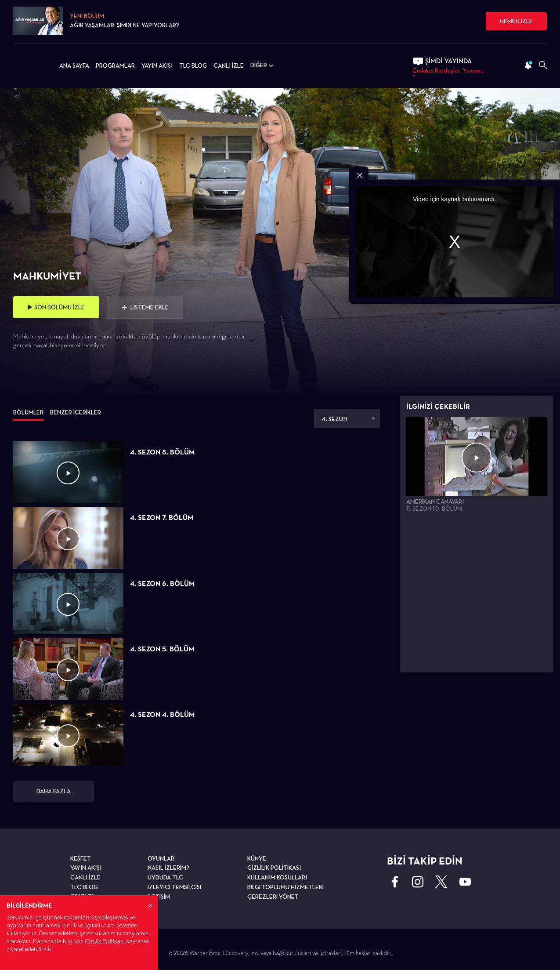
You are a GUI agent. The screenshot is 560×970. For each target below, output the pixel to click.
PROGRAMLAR (115, 65)
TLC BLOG (193, 65)
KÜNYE (257, 858)
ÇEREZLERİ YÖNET (273, 897)
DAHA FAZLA (54, 791)
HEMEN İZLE (516, 21)
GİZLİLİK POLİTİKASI (274, 868)
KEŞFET (81, 858)
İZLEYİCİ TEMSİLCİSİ (174, 887)
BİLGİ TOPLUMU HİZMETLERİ (285, 887)
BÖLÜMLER (28, 412)
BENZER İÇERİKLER (76, 412)
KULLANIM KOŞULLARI (277, 877)
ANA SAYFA (74, 65)
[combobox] (347, 418)
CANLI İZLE (229, 65)
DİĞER (263, 65)
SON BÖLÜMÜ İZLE (56, 307)
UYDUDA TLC (165, 877)
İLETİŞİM (159, 897)
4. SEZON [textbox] (334, 419)
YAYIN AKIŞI (157, 65)
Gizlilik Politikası (105, 941)
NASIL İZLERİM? (168, 868)
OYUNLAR (161, 858)
